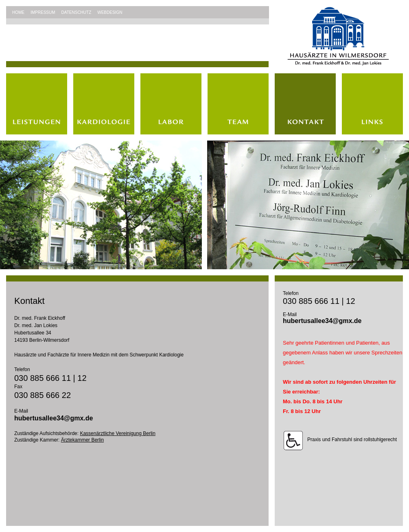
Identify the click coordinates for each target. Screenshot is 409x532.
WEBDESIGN (110, 12)
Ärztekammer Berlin (82, 440)
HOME (18, 12)
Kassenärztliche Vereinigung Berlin (117, 433)
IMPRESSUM (43, 12)
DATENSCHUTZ (77, 12)
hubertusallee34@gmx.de (54, 418)
